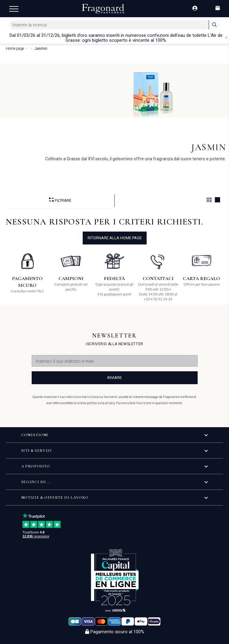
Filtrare (60, 200)
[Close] (226, 37)
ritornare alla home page (115, 238)
